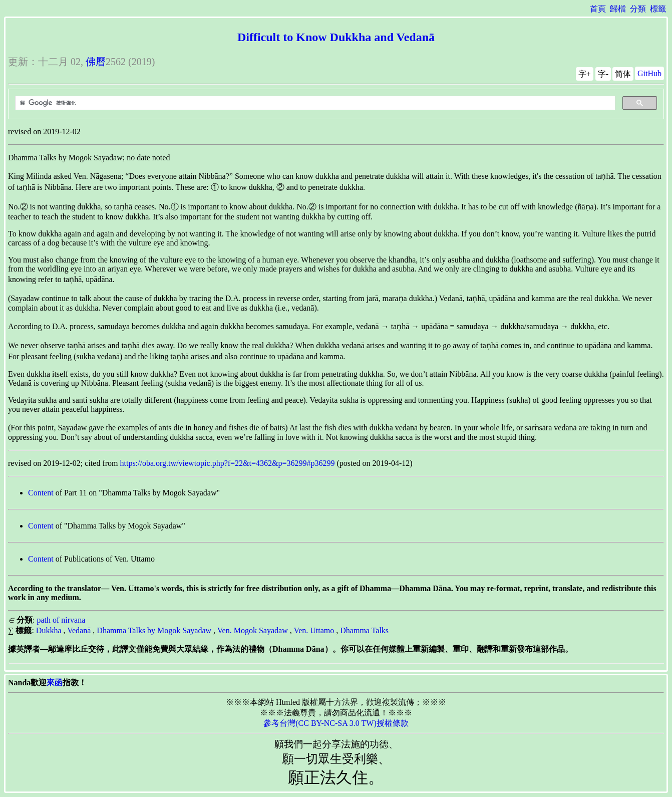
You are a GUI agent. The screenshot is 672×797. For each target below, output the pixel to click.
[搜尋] (314, 103)
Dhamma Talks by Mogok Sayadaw (154, 630)
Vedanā (79, 630)
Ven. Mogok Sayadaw (253, 630)
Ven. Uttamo (314, 630)
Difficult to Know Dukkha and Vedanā (336, 37)
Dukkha (49, 630)
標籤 (658, 9)
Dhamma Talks (364, 630)
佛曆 (96, 62)
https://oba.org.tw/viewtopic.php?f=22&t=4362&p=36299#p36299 (228, 463)
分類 (638, 9)
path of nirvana (61, 620)
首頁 (598, 9)
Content (41, 493)
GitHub (649, 73)
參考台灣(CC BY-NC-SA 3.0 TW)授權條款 (336, 723)
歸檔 (618, 9)
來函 (55, 683)
